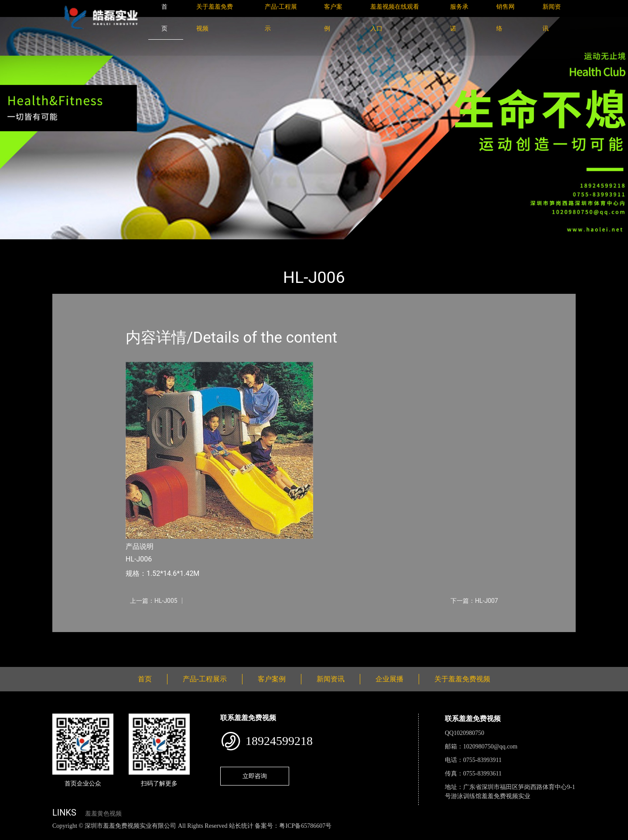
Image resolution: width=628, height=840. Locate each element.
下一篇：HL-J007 (474, 601)
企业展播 (389, 679)
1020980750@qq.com (490, 746)
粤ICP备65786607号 (305, 826)
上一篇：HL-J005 (154, 601)
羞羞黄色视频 (103, 814)
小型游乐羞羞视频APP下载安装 (181, 245)
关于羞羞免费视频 (462, 679)
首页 (68, 245)
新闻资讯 (331, 679)
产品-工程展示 (105, 245)
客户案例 (272, 679)
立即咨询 (255, 776)
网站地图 (13, 835)
